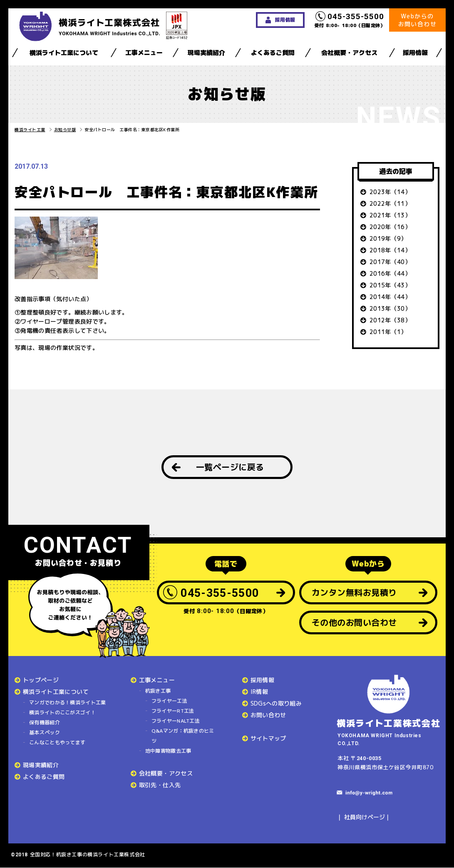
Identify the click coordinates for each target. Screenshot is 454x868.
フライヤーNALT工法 (176, 721)
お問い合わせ (268, 715)
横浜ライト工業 (30, 130)
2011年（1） (388, 332)
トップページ (41, 680)
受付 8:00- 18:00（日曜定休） (350, 20)
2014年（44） (390, 297)
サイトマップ (268, 738)
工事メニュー (144, 53)
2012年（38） (390, 320)
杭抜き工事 (158, 691)
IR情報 (259, 692)
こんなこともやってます (57, 742)
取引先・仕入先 (160, 785)
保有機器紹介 (45, 722)
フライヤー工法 (169, 701)
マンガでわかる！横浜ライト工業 (68, 702)
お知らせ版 (65, 130)
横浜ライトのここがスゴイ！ (62, 712)
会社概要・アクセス (349, 53)
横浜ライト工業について (64, 53)
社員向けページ (365, 817)
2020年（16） (390, 227)
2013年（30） (390, 308)
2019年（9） (388, 238)
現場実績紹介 (206, 53)
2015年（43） (390, 285)
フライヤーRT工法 (173, 711)
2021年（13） (390, 215)
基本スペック (45, 732)
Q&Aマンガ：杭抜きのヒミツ (183, 736)
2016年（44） (390, 273)
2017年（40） (390, 262)
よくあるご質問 (273, 53)
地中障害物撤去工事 (168, 751)
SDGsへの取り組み (276, 703)
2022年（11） (390, 203)
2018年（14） (390, 250)
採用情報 (415, 53)
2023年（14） (390, 192)
